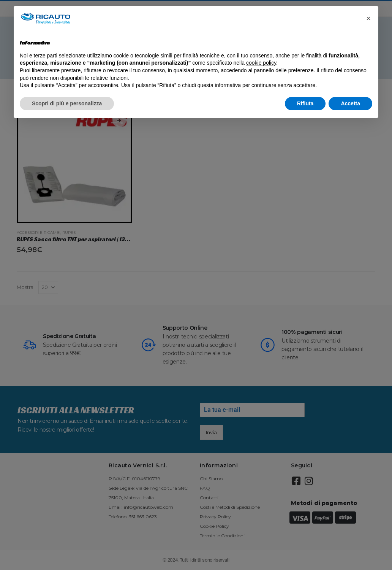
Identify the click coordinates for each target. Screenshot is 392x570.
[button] (368, 18)
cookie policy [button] (261, 63)
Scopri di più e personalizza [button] (67, 103)
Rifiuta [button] (305, 103)
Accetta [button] (350, 103)
